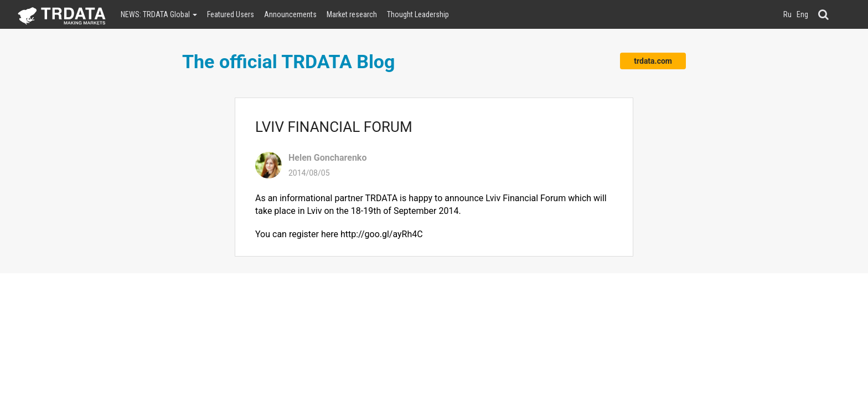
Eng (802, 14)
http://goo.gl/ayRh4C (382, 234)
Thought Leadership (418, 14)
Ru (787, 14)
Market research (352, 14)
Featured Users (231, 14)
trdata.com (653, 61)
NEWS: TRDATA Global (159, 14)
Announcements (290, 14)
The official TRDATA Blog (289, 62)
